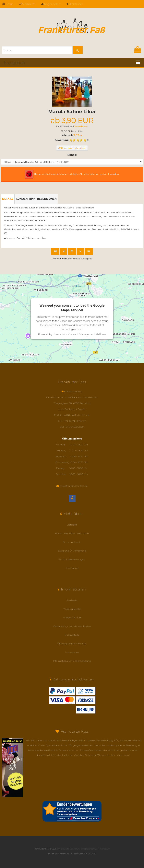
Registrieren (51, 4)
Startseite (72, 600)
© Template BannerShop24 (71, 849)
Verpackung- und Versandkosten (72, 626)
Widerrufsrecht (72, 609)
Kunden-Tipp (25, 199)
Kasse (8, 4)
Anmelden (75, 4)
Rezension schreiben (73, 148)
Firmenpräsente (72, 542)
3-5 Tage (78, 135)
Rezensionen (47, 199)
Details (8, 199)
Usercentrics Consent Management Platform (79, 334)
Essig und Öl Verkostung (72, 551)
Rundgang (72, 568)
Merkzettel (27, 4)
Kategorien (14, 63)
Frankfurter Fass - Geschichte (72, 533)
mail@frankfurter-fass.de (73, 486)
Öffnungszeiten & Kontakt (72, 644)
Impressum (72, 652)
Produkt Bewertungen (72, 559)
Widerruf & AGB (72, 618)
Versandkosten (81, 126)
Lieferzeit (72, 525)
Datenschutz (72, 635)
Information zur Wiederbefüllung (72, 661)
